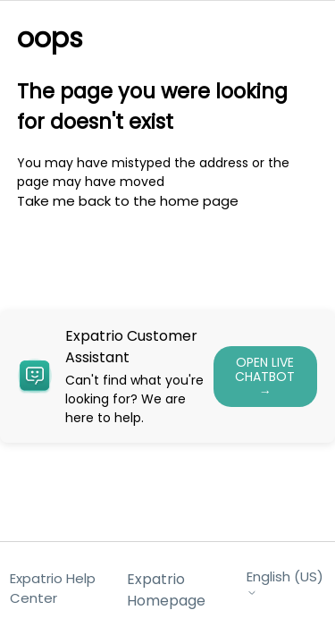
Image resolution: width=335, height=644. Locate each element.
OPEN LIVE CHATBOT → (265, 377)
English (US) (285, 584)
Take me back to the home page (128, 201)
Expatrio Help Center (53, 589)
